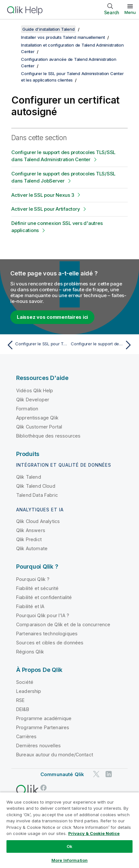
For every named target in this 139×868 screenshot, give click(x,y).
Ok (69, 846)
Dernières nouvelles (38, 746)
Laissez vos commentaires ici (52, 317)
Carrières (26, 736)
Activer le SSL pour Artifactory (46, 209)
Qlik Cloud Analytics (38, 521)
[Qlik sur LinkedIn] (109, 774)
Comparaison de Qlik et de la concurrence (63, 624)
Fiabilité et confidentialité (44, 597)
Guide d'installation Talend (48, 29)
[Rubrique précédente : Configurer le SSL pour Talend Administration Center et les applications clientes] (37, 345)
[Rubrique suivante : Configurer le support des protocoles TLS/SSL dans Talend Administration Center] (102, 345)
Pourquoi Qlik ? (33, 579)
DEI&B (23, 709)
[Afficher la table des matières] (13, 29)
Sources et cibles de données (50, 643)
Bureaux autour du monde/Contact (55, 755)
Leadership (29, 691)
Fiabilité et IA (30, 606)
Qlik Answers (31, 530)
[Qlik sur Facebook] (44, 788)
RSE (20, 700)
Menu (130, 12)
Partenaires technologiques (47, 634)
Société (25, 682)
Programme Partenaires (43, 727)
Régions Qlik (30, 652)
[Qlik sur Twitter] (96, 774)
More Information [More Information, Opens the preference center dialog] (69, 860)
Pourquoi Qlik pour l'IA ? (43, 615)
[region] (69, 830)
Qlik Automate (32, 548)
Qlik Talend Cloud (36, 486)
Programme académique (44, 718)
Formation (27, 409)
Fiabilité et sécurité (37, 588)
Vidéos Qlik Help (35, 390)
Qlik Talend (29, 477)
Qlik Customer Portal (39, 427)
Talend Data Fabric (37, 495)
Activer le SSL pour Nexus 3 (43, 195)
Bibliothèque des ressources (48, 436)
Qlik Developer (33, 400)
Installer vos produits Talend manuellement (63, 37)
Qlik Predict (29, 539)
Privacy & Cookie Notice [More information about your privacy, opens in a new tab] (94, 833)
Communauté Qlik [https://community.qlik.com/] (62, 774)
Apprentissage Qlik (37, 418)
